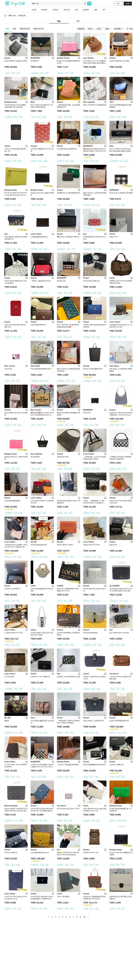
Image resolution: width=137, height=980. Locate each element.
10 (84, 917)
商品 (59, 21)
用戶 (78, 21)
